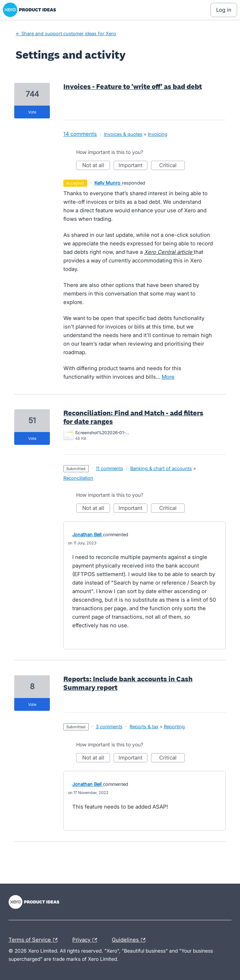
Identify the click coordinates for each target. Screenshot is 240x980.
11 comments (109, 468)
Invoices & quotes (123, 134)
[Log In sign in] (224, 10)
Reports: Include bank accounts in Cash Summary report (128, 683)
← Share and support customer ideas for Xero (66, 33)
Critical (172, 166)
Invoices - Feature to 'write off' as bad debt (133, 86)
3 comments (109, 726)
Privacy (86, 940)
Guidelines (130, 940)
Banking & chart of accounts (161, 468)
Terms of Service (35, 940)
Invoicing (158, 134)
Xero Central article (169, 252)
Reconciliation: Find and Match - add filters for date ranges (133, 417)
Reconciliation (78, 478)
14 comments (80, 134)
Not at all (96, 166)
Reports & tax (144, 726)
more (168, 377)
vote (32, 112)
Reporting (174, 726)
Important (133, 166)
